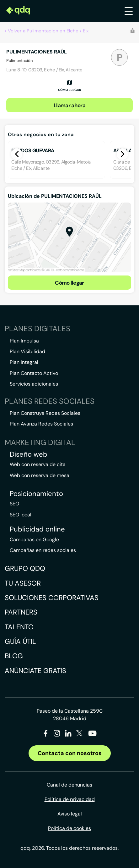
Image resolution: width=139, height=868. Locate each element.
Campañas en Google (34, 540)
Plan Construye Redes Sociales (45, 413)
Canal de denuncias (69, 785)
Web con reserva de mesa (40, 475)
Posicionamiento (36, 494)
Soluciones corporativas (52, 598)
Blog (14, 656)
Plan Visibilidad (27, 351)
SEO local (21, 515)
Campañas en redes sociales (43, 550)
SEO (14, 504)
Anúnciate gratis (35, 671)
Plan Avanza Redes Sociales (41, 424)
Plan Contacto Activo (34, 373)
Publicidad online (37, 529)
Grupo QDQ (25, 568)
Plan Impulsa (24, 341)
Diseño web (29, 454)
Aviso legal (70, 814)
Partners (21, 612)
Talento (19, 627)
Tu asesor (23, 583)
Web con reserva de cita (38, 464)
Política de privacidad (70, 799)
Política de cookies (69, 828)
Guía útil (20, 641)
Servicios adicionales (34, 384)
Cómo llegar (69, 283)
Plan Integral (24, 362)
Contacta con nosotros (70, 753)
